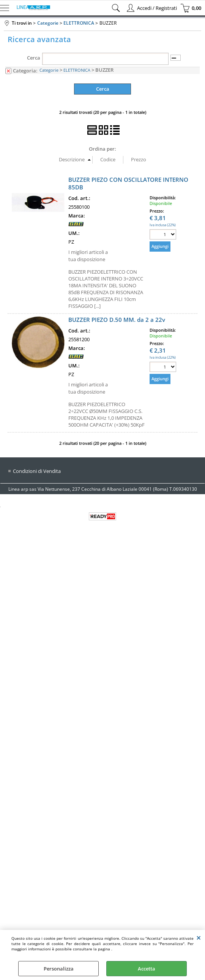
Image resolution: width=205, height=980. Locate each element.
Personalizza (59, 969)
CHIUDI (199, 937)
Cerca (34, 58)
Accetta (147, 969)
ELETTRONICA (77, 70)
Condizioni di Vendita (37, 471)
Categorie (49, 70)
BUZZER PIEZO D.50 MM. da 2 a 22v (117, 320)
